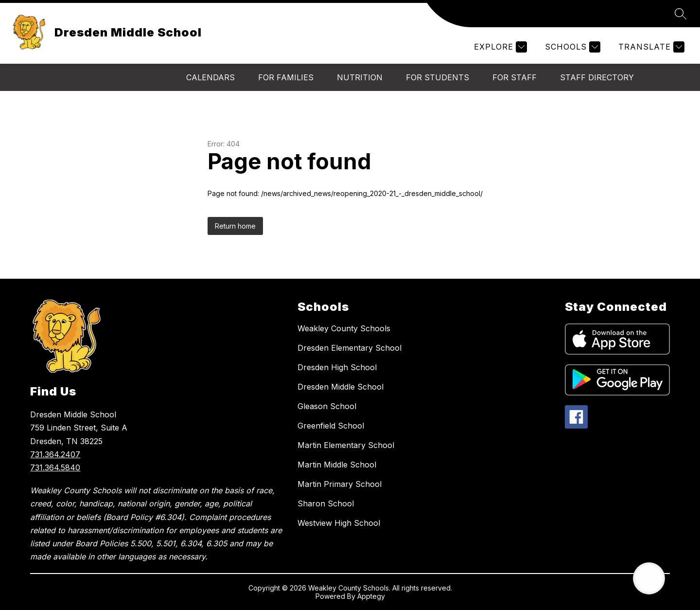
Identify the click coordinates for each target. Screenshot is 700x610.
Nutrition (360, 77)
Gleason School (327, 406)
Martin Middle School (337, 465)
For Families (286, 77)
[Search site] (681, 14)
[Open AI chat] (649, 578)
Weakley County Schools (344, 328)
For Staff (515, 77)
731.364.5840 (55, 467)
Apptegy (371, 596)
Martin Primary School (340, 484)
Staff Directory (597, 77)
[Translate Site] (650, 47)
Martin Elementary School (346, 445)
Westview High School (339, 523)
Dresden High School (337, 367)
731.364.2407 (55, 454)
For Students (437, 77)
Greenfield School (331, 426)
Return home (235, 226)
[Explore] (499, 47)
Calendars (210, 77)
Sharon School (326, 503)
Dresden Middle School (341, 387)
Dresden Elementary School (350, 348)
